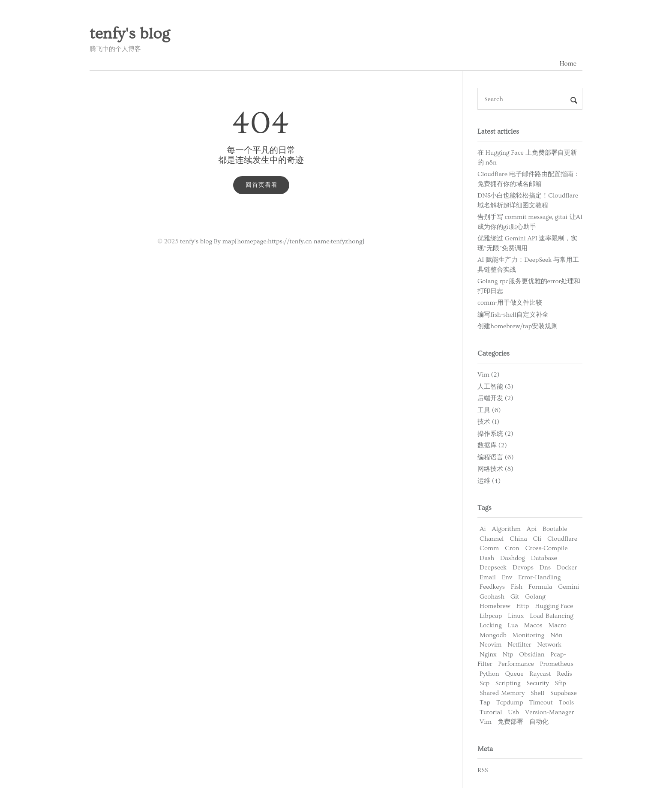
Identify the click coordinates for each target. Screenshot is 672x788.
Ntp (508, 655)
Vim (486, 722)
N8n (556, 635)
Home (568, 64)
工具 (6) (489, 410)
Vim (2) (488, 375)
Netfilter (519, 645)
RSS (483, 770)
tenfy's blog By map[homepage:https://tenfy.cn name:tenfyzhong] (272, 241)
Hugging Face (554, 606)
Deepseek (493, 568)
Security (537, 683)
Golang (535, 597)
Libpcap (491, 616)
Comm (489, 548)
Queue (514, 674)
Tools (567, 703)
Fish (517, 587)
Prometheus (557, 664)
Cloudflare (562, 539)
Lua (513, 625)
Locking (491, 625)
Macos (533, 625)
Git (515, 597)
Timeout (541, 703)
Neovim (490, 645)
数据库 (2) (492, 445)
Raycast (540, 674)
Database (544, 558)
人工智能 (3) (495, 387)
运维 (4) (489, 481)
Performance (516, 664)
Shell (537, 693)
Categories (493, 354)
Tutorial (491, 712)
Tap (485, 703)
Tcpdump (510, 703)
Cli (537, 539)
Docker (567, 568)
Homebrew (495, 606)
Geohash (492, 597)
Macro (557, 625)
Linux (516, 616)
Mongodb (493, 635)
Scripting (508, 683)
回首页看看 (262, 185)
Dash (487, 558)
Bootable (555, 529)
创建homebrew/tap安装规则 (517, 326)
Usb (513, 712)
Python (489, 674)
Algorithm (506, 529)
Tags (484, 508)
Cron (512, 548)
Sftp (561, 683)
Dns (545, 568)
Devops (523, 568)
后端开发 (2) (495, 398)
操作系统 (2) (495, 434)
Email (488, 577)
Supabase (564, 693)
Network (550, 645)
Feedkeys (492, 587)
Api (532, 529)
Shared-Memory (502, 693)
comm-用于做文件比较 (510, 303)
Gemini (568, 587)
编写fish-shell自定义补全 (513, 315)
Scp (484, 683)
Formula (540, 587)
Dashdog (513, 558)
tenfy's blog (130, 34)
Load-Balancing (552, 616)
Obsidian (532, 655)
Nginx (488, 655)
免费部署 (510, 722)
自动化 (539, 722)
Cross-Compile (546, 548)
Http (523, 606)
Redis (564, 674)
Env (507, 577)
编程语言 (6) (495, 457)
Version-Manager (549, 712)
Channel (492, 539)
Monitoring (529, 635)
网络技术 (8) (495, 469)
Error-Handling (539, 577)
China (518, 539)
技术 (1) (488, 422)
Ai (483, 529)
